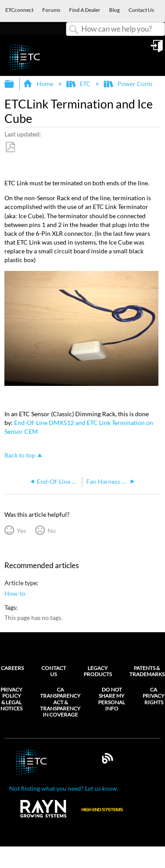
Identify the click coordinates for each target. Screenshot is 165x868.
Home (38, 84)
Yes (21, 531)
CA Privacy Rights (154, 696)
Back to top (20, 455)
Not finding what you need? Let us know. (64, 788)
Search (74, 30)
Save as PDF (10, 147)
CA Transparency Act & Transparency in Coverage (60, 702)
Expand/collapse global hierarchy (15, 84)
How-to (15, 593)
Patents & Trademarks (147, 671)
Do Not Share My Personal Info (112, 699)
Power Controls (133, 84)
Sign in (158, 49)
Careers (12, 668)
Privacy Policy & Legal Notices (11, 699)
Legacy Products (98, 671)
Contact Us (54, 671)
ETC (79, 84)
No (52, 531)
